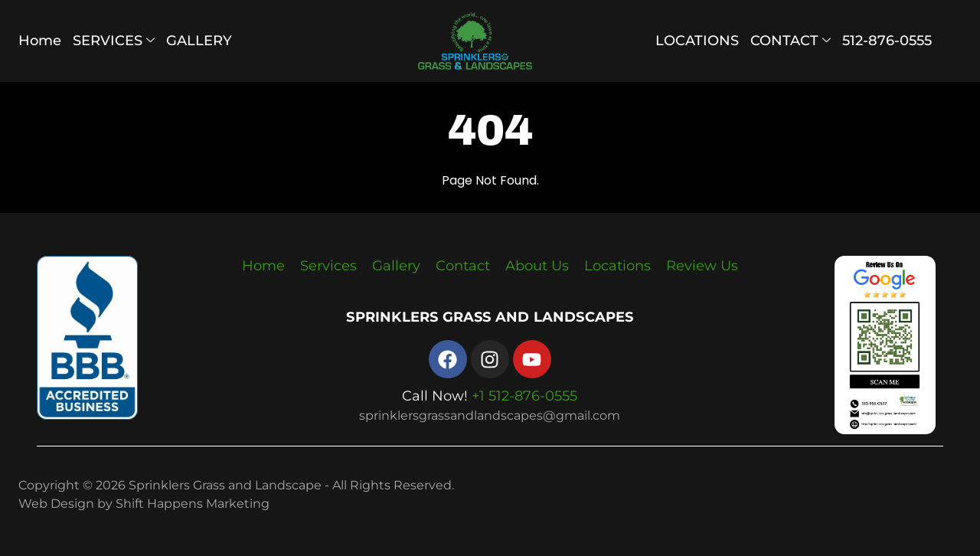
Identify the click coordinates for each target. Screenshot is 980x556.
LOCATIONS (697, 41)
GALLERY (199, 41)
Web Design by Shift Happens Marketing (144, 504)
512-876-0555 (887, 41)
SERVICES (114, 41)
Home (40, 41)
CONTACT (791, 41)
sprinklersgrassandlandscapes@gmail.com (490, 415)
